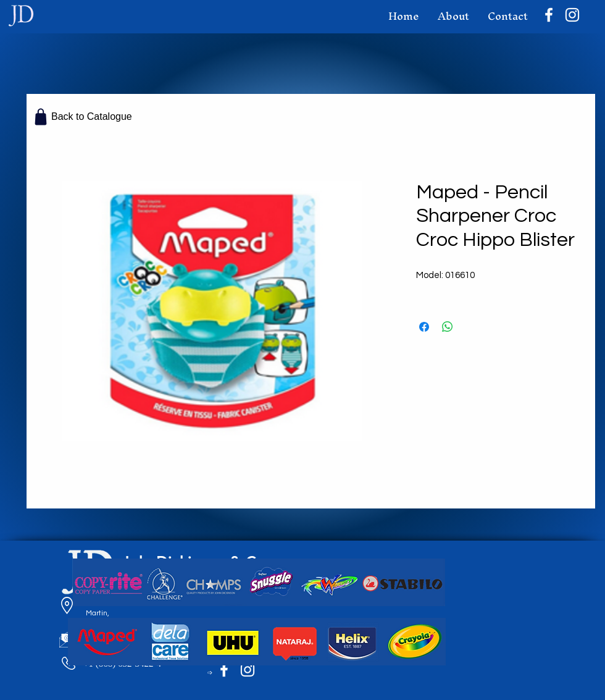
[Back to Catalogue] (83, 117)
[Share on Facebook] (424, 327)
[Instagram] (572, 15)
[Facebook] (549, 15)
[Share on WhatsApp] (448, 327)
